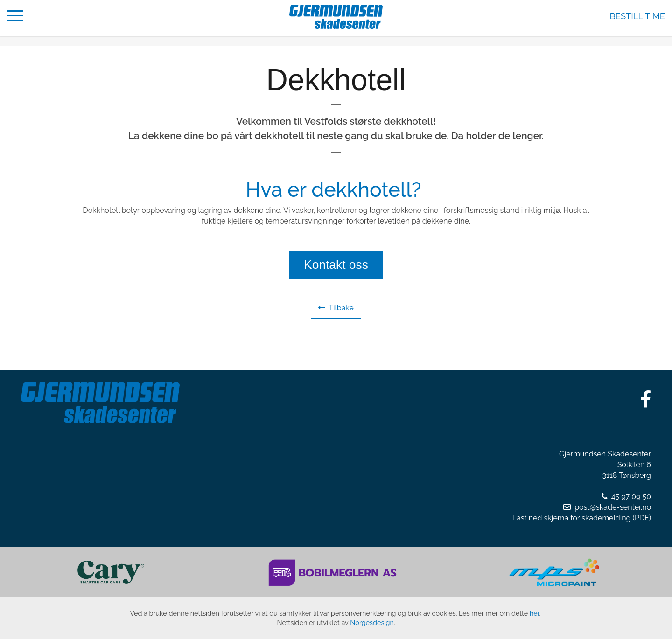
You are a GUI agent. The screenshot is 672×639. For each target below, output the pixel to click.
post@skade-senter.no (613, 507)
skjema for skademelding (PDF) (598, 518)
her (535, 613)
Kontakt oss (336, 265)
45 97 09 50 (631, 496)
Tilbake (336, 308)
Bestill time (637, 16)
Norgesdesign (372, 622)
